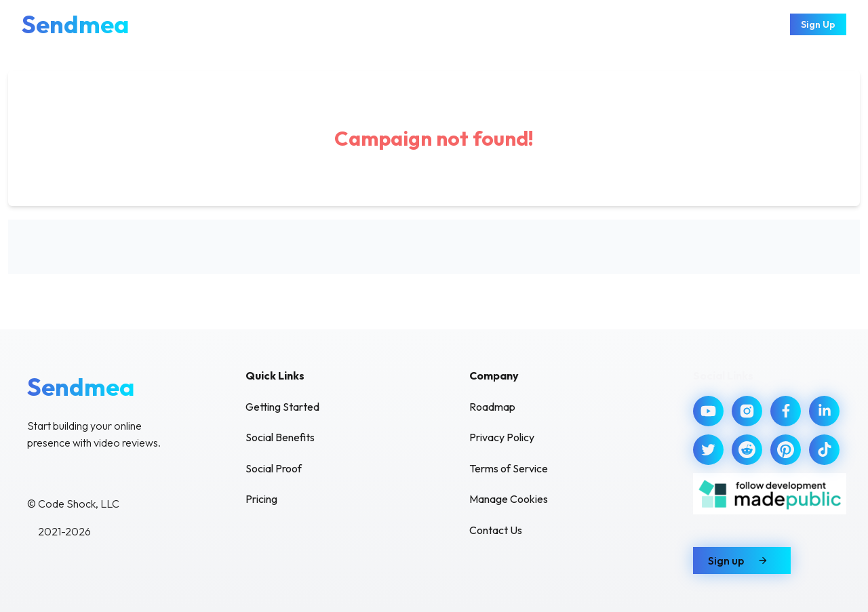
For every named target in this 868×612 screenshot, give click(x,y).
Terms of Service (509, 468)
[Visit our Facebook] (786, 411)
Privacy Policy (502, 437)
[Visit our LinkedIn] (824, 411)
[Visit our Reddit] (747, 450)
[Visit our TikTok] (824, 450)
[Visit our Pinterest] (786, 450)
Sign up (742, 560)
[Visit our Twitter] (708, 450)
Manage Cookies (509, 499)
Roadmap (492, 407)
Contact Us (496, 530)
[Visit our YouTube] (708, 411)
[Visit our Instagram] (747, 411)
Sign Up (818, 24)
